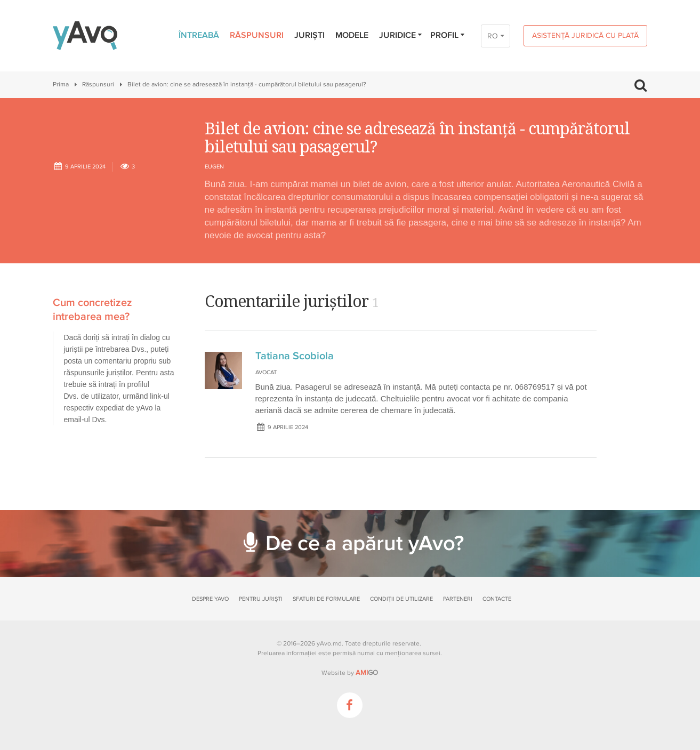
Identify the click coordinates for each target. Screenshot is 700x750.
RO (493, 36)
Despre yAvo (210, 599)
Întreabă (199, 35)
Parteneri (458, 599)
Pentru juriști (261, 599)
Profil (448, 35)
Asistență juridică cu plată (585, 35)
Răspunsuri (257, 35)
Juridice (401, 35)
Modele (352, 35)
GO (367, 673)
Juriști (309, 35)
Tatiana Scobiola (295, 356)
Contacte (497, 599)
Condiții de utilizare (401, 599)
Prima (61, 84)
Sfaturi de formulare (326, 599)
